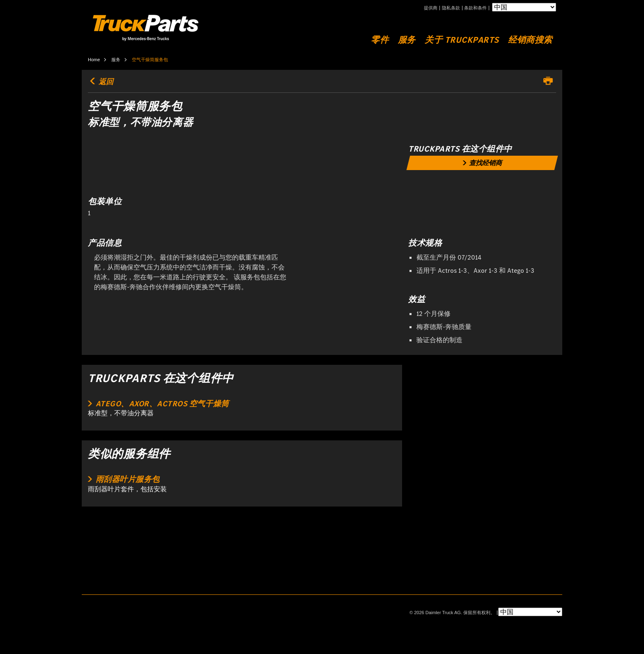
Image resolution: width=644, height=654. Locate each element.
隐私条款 (451, 8)
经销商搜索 (530, 40)
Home (94, 60)
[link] (482, 163)
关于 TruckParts (462, 40)
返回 (101, 82)
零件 (380, 40)
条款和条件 (475, 8)
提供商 (431, 8)
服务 (407, 40)
